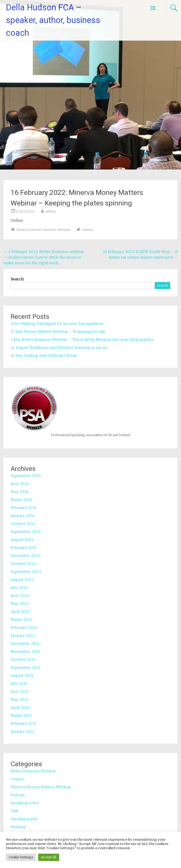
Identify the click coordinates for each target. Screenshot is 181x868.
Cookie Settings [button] (21, 857)
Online (88, 230)
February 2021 (23, 723)
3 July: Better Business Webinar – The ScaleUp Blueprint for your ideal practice (82, 339)
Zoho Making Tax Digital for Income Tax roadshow (58, 324)
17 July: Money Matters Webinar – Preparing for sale (58, 331)
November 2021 (25, 651)
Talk (15, 811)
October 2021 (23, 659)
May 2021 (19, 699)
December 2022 (25, 556)
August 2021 (22, 675)
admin (50, 211)
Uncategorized (24, 819)
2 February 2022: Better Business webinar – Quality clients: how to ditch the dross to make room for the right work (44, 257)
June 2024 (20, 484)
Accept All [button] (49, 857)
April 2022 (20, 612)
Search (17, 279)
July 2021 (19, 683)
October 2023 (23, 524)
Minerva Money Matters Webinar (44, 230)
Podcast (18, 795)
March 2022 (22, 619)
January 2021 (22, 731)
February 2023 (23, 548)
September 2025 (26, 476)
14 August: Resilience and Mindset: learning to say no (59, 347)
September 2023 (26, 532)
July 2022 (19, 588)
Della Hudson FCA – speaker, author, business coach (53, 20)
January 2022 (23, 635)
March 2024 (21, 500)
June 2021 (20, 691)
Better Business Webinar (33, 771)
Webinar (18, 827)
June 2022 (20, 596)
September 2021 (26, 667)
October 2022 (23, 564)
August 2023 (22, 540)
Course (17, 779)
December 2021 (25, 643)
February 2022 (24, 627)
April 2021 (20, 707)
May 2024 (20, 492)
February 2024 (24, 508)
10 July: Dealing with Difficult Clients (44, 355)
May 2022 (20, 604)
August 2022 (22, 580)
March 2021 (21, 715)
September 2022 (26, 572)
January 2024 (23, 516)
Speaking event (25, 803)
